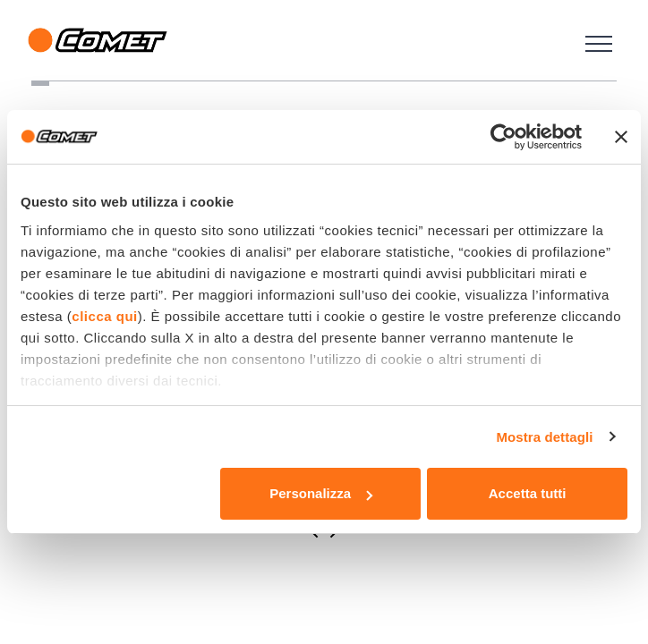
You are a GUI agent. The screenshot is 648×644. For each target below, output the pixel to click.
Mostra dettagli (544, 437)
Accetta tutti (528, 493)
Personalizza (321, 493)
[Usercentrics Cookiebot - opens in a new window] (503, 137)
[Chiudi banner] (621, 137)
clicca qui (104, 316)
